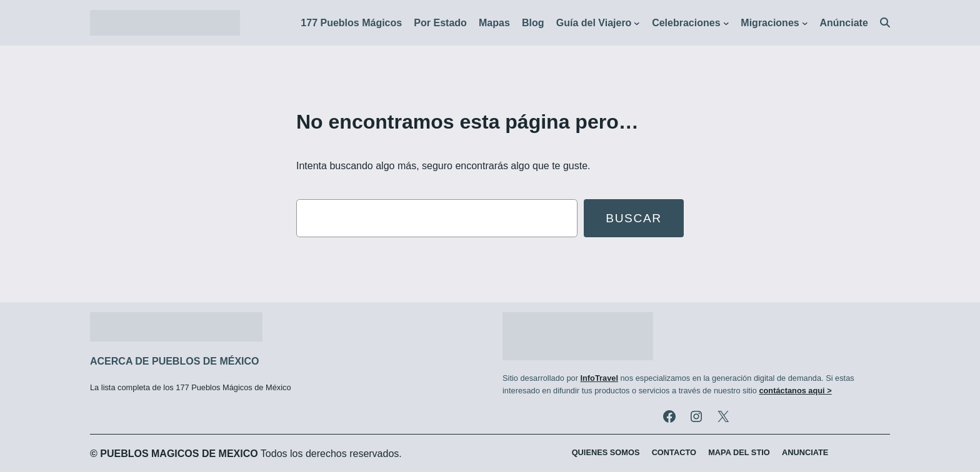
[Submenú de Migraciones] (805, 23)
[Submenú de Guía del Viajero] (637, 23)
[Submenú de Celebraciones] (726, 23)
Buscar (634, 218)
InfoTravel (599, 378)
